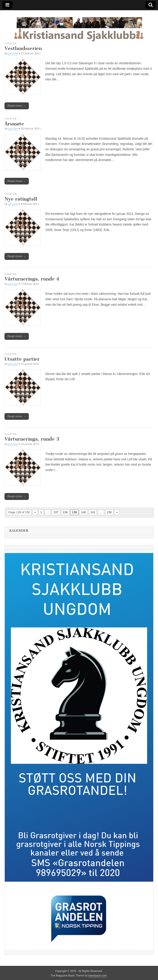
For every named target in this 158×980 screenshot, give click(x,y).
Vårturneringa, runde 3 (32, 439)
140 (84, 512)
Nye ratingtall (21, 199)
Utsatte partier (22, 359)
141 (93, 512)
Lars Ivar (13, 53)
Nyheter (11, 43)
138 (65, 512)
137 (56, 512)
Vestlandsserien (23, 48)
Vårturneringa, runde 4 (32, 279)
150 (109, 512)
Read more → (17, 106)
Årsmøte (14, 124)
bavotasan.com (98, 976)
